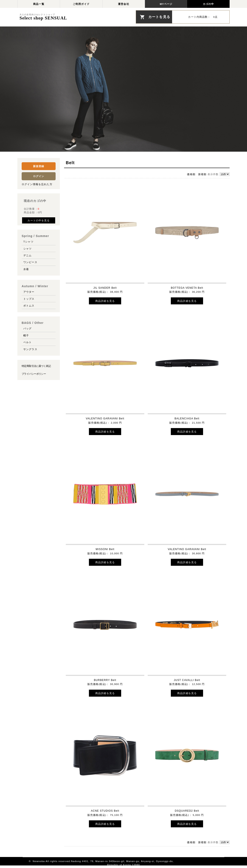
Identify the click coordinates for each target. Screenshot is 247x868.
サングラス (30, 349)
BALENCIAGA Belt (187, 419)
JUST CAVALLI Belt (187, 680)
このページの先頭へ (212, 861)
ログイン (39, 176)
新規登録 (39, 166)
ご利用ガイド (81, 4)
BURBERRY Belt (105, 680)
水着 (26, 269)
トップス (29, 299)
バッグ (27, 328)
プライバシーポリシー (34, 374)
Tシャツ (28, 242)
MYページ (166, 4)
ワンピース (30, 262)
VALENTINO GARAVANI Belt (105, 419)
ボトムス (29, 306)
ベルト (27, 342)
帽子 (26, 335)
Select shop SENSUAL (43, 18)
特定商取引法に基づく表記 (36, 366)
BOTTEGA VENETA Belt (187, 288)
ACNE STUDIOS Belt (105, 811)
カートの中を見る (39, 220)
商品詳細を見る (105, 301)
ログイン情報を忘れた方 (37, 184)
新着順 (202, 174)
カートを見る (159, 17)
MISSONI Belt (105, 549)
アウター (29, 292)
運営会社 (124, 4)
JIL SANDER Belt (105, 288)
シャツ (27, 249)
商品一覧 (39, 4)
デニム (27, 255)
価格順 (191, 174)
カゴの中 (208, 4)
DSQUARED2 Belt (187, 811)
